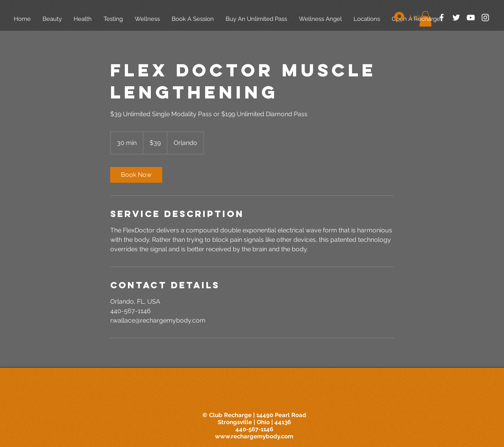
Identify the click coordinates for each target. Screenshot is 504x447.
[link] (136, 175)
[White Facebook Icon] (442, 18)
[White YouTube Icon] (471, 18)
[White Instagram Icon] (485, 18)
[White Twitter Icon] (456, 18)
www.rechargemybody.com (254, 436)
